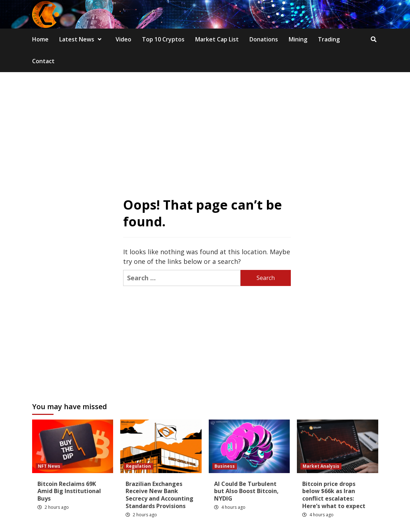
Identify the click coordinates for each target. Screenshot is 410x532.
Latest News (82, 39)
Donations (264, 39)
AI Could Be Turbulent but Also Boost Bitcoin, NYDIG (246, 491)
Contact (43, 61)
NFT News (49, 466)
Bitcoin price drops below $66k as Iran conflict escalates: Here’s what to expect (334, 495)
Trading (329, 39)
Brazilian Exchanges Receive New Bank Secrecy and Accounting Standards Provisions (160, 495)
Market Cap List (217, 39)
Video (123, 39)
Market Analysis (321, 466)
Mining (298, 39)
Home (40, 39)
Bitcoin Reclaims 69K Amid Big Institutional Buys (69, 491)
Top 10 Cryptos (163, 39)
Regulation (138, 466)
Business (225, 466)
